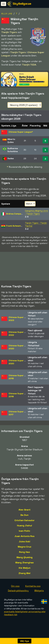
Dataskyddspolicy (18, 594)
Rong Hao (24, 555)
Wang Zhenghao (25, 566)
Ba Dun (24, 518)
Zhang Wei (24, 576)
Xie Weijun (24, 571)
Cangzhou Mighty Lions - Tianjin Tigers (36, 212)
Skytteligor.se (22, 4)
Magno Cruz (24, 550)
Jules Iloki (24, 544)
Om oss (15, 589)
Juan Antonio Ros (24, 539)
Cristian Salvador (24, 523)
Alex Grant (24, 513)
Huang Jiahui (24, 528)
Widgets (39, 594)
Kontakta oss (33, 589)
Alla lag (7, 14)
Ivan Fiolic (24, 534)
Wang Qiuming (25, 560)
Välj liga (24, 641)
